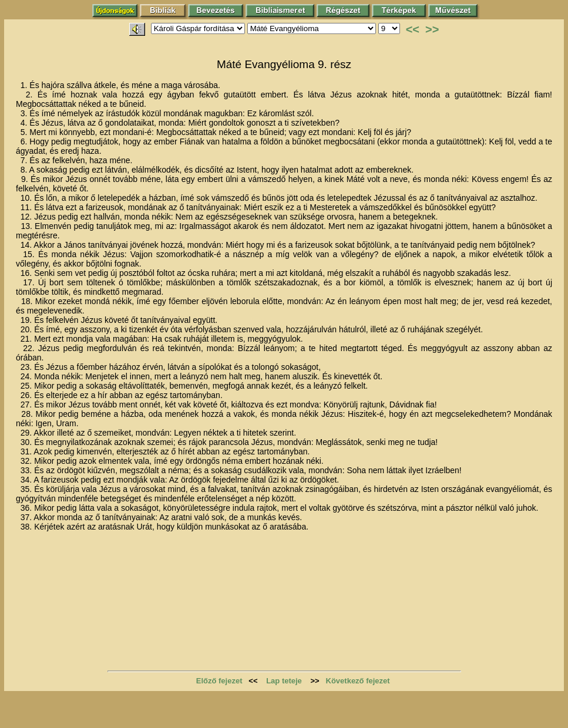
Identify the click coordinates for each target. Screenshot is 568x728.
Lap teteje (284, 681)
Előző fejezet (219, 681)
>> (432, 29)
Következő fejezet (358, 681)
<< (413, 29)
